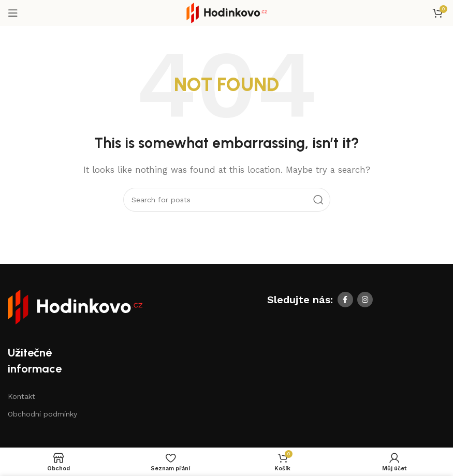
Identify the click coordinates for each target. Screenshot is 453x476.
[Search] (227, 200)
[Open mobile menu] (13, 13)
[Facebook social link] (345, 300)
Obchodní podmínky (42, 414)
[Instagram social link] (365, 300)
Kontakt (21, 396)
